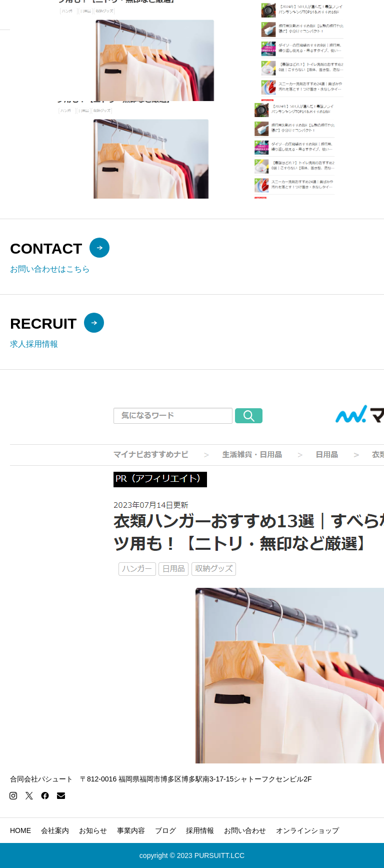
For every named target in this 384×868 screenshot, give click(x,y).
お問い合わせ (245, 830)
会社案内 (55, 830)
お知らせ (93, 830)
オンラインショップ (307, 830)
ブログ (165, 830)
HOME (20, 830)
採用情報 (200, 830)
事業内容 (131, 830)
